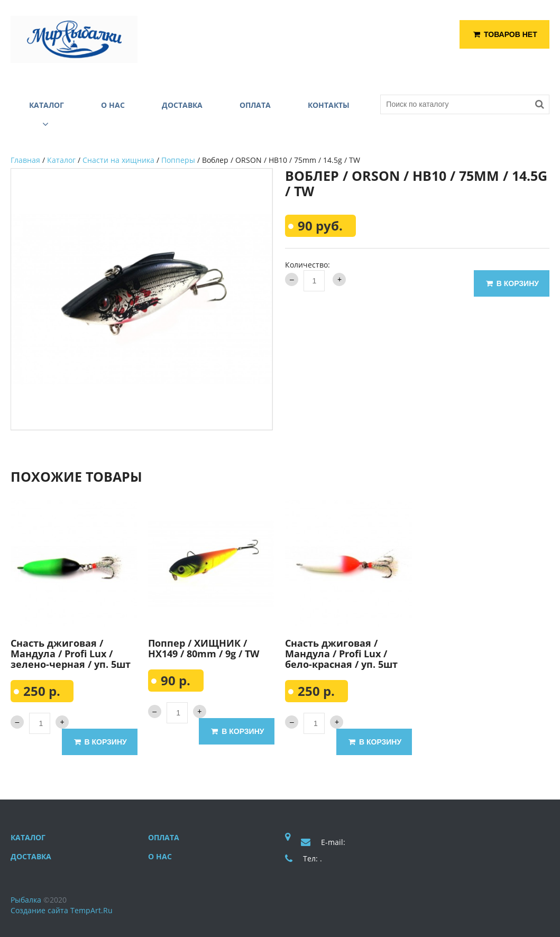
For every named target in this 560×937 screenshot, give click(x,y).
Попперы (178, 160)
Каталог (61, 160)
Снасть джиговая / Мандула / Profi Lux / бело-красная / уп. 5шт (341, 654)
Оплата (164, 837)
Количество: (307, 265)
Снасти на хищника (118, 160)
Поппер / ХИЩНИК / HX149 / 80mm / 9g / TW (204, 648)
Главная (25, 160)
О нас (160, 856)
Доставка (31, 856)
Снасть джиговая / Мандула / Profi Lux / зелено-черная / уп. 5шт (71, 654)
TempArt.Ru (91, 910)
